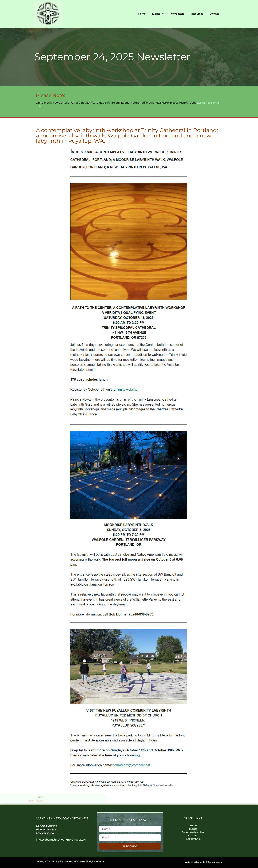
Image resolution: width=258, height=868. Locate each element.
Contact (214, 14)
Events (158, 14)
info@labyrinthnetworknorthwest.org (61, 840)
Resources (197, 14)
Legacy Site (193, 839)
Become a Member (193, 832)
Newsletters (177, 14)
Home (142, 14)
